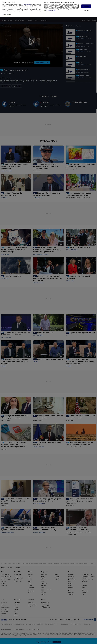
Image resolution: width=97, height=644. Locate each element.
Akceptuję (86, 6)
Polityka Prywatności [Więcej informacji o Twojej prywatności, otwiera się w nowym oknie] (7, 15)
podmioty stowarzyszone (26, 4)
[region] (48, 8)
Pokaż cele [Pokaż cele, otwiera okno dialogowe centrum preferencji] (86, 11)
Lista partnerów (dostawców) (49, 10)
